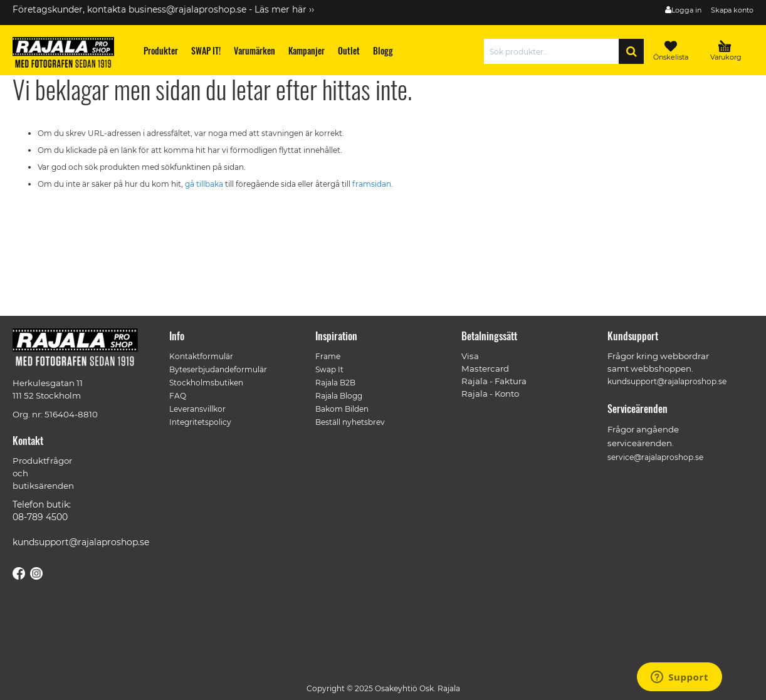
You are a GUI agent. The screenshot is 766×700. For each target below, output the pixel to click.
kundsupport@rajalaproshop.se (81, 542)
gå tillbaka (205, 184)
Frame (328, 356)
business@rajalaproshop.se (187, 9)
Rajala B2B (335, 383)
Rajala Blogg (339, 396)
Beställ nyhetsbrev (350, 422)
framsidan (372, 184)
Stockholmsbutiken (206, 383)
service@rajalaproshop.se (655, 457)
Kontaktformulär (201, 356)
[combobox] (554, 51)
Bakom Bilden (342, 409)
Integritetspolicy (200, 422)
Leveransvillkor (197, 409)
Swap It (329, 369)
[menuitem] (161, 50)
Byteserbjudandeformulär (218, 369)
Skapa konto (732, 10)
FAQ (178, 396)
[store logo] (69, 55)
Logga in (686, 10)
